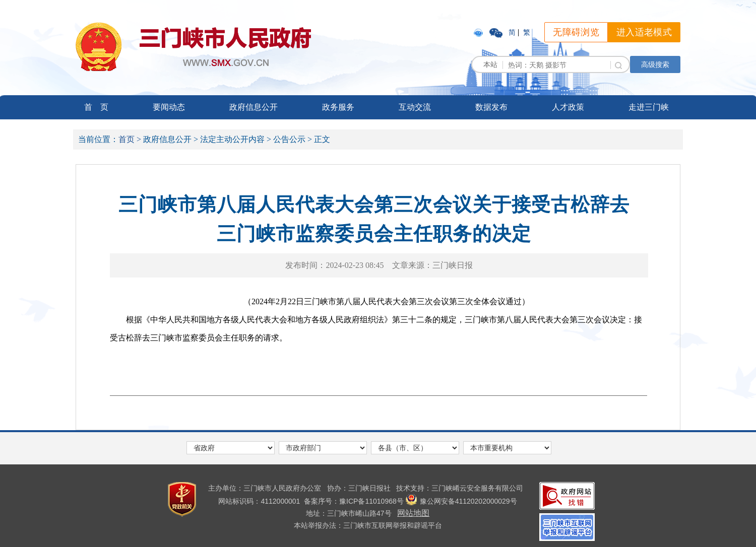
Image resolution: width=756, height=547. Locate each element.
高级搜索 (655, 64)
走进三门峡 (649, 107)
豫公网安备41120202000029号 (461, 501)
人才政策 (568, 107)
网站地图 (413, 513)
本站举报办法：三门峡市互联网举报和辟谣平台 (368, 525)
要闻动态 (169, 107)
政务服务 (338, 107)
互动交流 (415, 107)
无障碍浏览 (576, 32)
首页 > (130, 139)
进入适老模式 (644, 32)
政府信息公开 (254, 107)
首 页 (96, 107)
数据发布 (491, 107)
